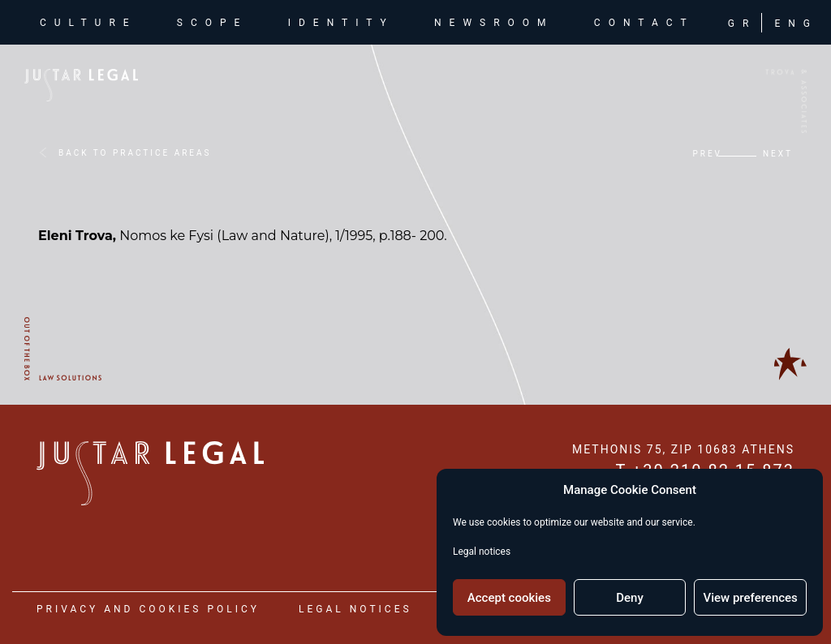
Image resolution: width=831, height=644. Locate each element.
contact (644, 24)
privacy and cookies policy (148, 609)
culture (92, 23)
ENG (796, 25)
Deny (630, 598)
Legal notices (482, 552)
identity (341, 24)
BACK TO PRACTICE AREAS (135, 153)
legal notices (355, 609)
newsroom (494, 24)
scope (213, 24)
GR (743, 25)
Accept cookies (509, 598)
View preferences (751, 598)
